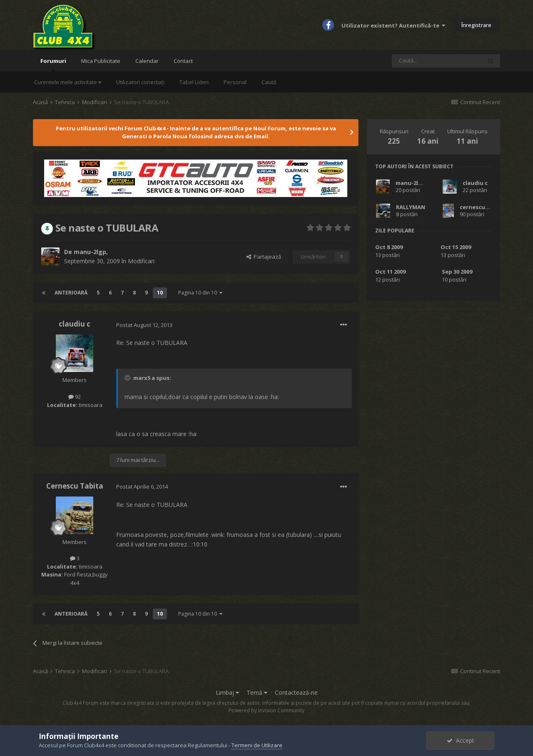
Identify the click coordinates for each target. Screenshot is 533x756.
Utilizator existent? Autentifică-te (393, 25)
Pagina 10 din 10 (200, 293)
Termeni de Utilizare (257, 745)
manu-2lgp (90, 252)
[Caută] (437, 61)
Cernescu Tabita (75, 486)
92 (75, 397)
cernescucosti (479, 207)
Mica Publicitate (101, 61)
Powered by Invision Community (266, 710)
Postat (144, 325)
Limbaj (227, 692)
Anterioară (71, 293)
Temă (257, 692)
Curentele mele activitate (68, 82)
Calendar (147, 61)
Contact (183, 61)
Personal (235, 82)
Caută (269, 82)
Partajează (264, 257)
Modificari (141, 261)
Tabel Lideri (194, 82)
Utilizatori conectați (140, 82)
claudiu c (75, 324)
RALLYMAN (411, 207)
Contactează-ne (296, 692)
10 (160, 293)
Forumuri (53, 64)
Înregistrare (476, 25)
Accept (461, 740)
